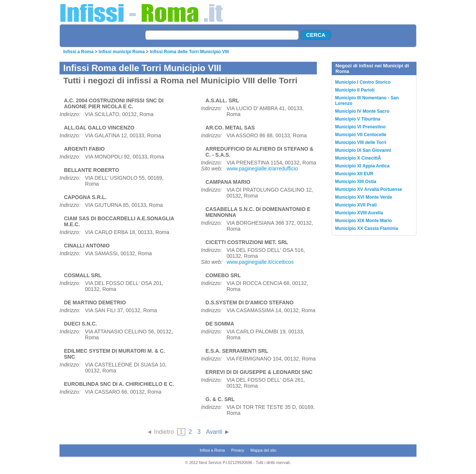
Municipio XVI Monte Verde (364, 197)
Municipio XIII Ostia (356, 182)
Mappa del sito (263, 450)
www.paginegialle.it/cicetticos (260, 262)
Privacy (238, 450)
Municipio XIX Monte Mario (364, 221)
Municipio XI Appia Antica (362, 166)
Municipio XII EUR (354, 174)
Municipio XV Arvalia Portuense (369, 189)
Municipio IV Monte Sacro (362, 111)
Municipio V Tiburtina (358, 119)
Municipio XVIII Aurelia (359, 213)
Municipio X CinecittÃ (359, 158)
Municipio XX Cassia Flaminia (366, 228)
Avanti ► (218, 432)
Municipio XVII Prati (356, 205)
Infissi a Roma (78, 52)
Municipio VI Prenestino (360, 127)
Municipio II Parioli (355, 90)
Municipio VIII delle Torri (361, 142)
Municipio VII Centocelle (361, 135)
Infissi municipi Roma (122, 52)
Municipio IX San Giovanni (363, 150)
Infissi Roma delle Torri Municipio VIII (189, 52)
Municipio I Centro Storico (363, 82)
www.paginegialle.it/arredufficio (262, 169)
